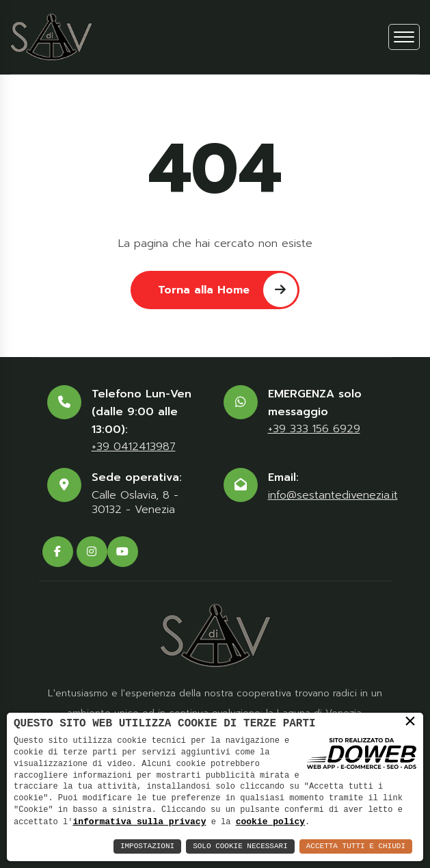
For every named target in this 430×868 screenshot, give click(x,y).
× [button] (410, 722)
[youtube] (123, 552)
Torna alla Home (228, 289)
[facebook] (58, 552)
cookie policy (270, 821)
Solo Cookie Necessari (240, 846)
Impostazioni (147, 846)
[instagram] (92, 552)
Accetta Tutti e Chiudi (356, 846)
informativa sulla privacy (139, 821)
